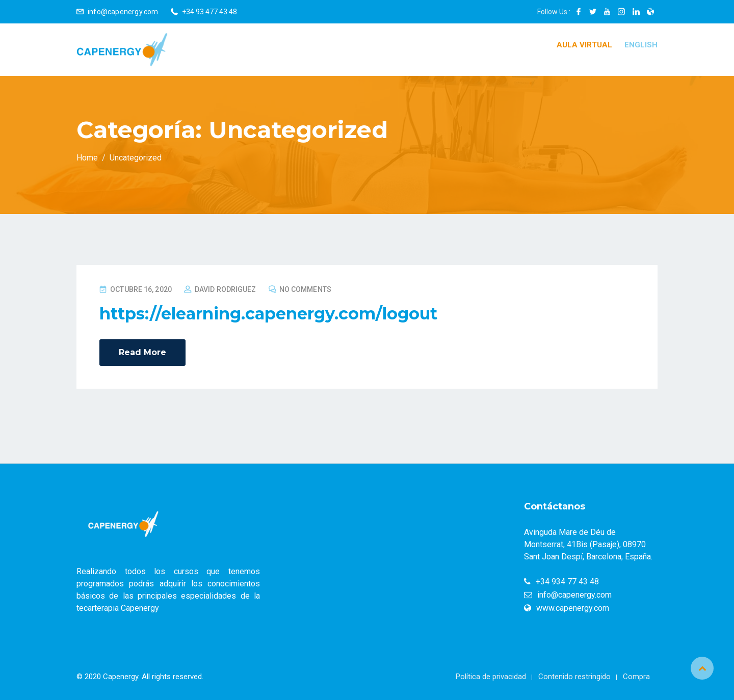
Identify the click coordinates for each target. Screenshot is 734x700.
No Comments (305, 289)
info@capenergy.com (123, 12)
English (641, 45)
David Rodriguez (226, 289)
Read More (142, 352)
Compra (636, 677)
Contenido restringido (574, 677)
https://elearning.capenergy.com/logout (268, 314)
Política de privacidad (491, 677)
